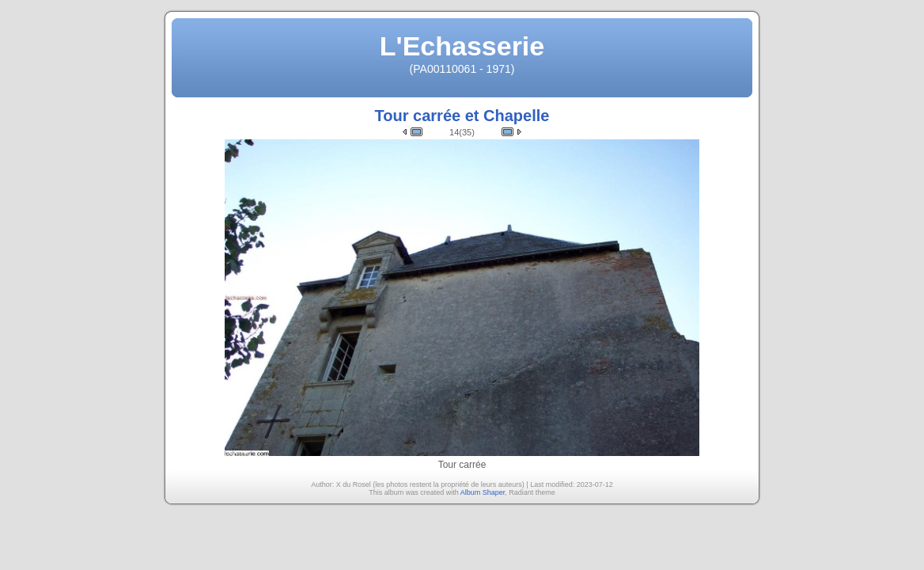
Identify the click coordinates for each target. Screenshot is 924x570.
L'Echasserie (462, 46)
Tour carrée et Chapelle (462, 116)
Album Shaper (483, 492)
